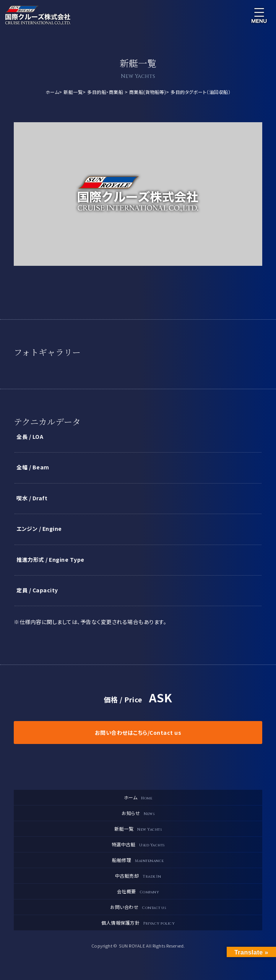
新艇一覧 (73, 92)
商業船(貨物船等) (148, 92)
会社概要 (138, 891)
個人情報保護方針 (138, 923)
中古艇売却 (138, 876)
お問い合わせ (138, 907)
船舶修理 (138, 860)
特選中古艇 (138, 844)
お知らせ (138, 813)
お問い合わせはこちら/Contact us (138, 733)
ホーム (52, 92)
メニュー (259, 15)
